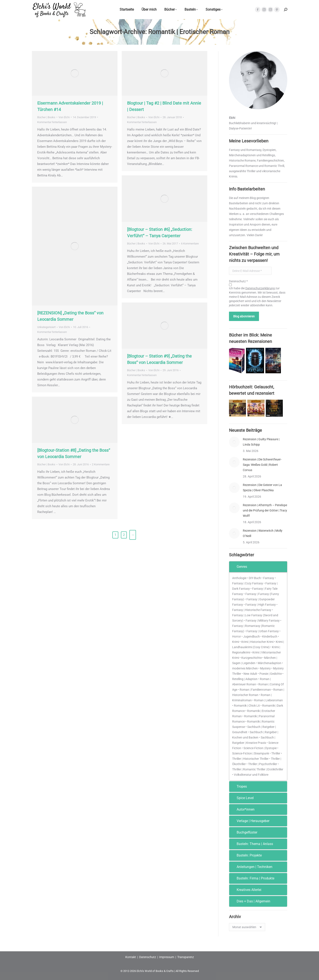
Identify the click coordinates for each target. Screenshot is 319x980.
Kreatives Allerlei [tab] (246, 890)
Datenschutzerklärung (260, 288)
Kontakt (131, 957)
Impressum (167, 957)
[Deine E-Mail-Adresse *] (250, 271)
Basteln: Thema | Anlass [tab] (252, 844)
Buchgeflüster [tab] (244, 832)
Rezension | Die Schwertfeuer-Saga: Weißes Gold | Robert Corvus (262, 465)
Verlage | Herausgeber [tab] (250, 821)
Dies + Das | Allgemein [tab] (251, 901)
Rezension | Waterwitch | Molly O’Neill (263, 533)
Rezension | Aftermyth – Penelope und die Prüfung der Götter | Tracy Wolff (265, 510)
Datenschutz (148, 957)
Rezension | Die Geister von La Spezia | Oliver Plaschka (262, 488)
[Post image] (234, 442)
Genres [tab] (239, 567)
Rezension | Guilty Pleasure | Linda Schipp (261, 442)
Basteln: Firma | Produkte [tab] (253, 878)
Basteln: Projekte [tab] (246, 855)
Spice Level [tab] (242, 798)
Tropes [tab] (239, 786)
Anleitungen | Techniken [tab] (252, 867)
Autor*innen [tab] (243, 809)
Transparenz (186, 957)
